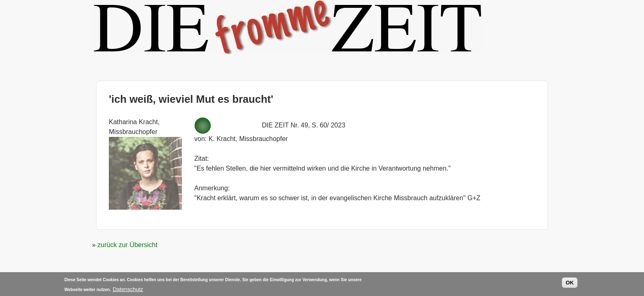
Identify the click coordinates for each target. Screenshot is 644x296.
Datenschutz (128, 290)
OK (570, 283)
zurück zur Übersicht (127, 245)
